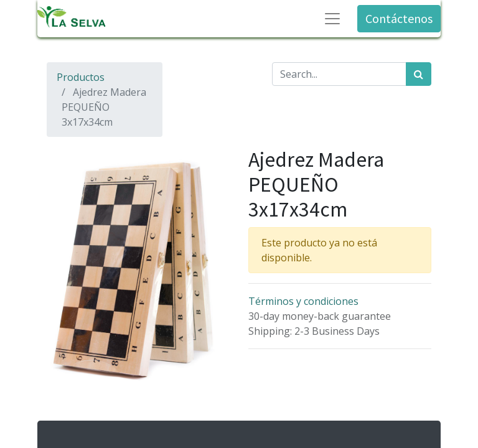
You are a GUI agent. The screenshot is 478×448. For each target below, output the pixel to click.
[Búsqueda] (419, 74)
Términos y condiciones (303, 301)
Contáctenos (399, 18)
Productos (81, 77)
